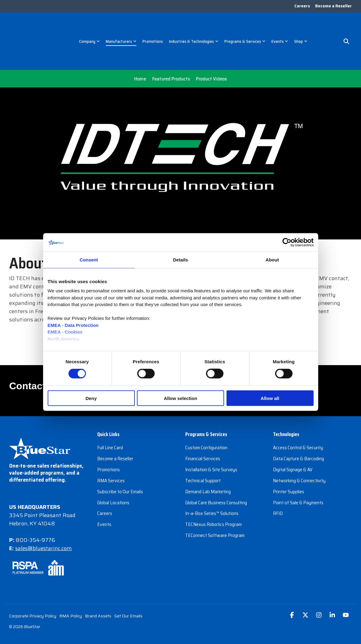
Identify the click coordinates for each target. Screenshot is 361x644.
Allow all (270, 398)
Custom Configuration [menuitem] (206, 418)
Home (140, 49)
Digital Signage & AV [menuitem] (293, 440)
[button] (293, 586)
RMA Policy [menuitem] (71, 586)
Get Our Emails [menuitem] (128, 586)
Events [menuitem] (104, 493)
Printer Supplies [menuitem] (289, 461)
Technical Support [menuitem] (203, 450)
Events (280, 27)
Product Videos (211, 49)
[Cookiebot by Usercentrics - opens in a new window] (287, 242)
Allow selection (180, 398)
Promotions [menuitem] (109, 440)
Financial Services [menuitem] (203, 429)
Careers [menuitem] (301, 7)
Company (89, 27)
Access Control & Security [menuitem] (298, 418)
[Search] (346, 27)
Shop (301, 27)
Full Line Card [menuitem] (110, 418)
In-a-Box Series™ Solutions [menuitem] (212, 482)
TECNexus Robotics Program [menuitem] (214, 493)
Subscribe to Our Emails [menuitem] (120, 461)
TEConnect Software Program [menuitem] (215, 504)
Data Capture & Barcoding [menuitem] (298, 429)
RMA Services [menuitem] (111, 450)
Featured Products (171, 49)
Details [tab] (180, 260)
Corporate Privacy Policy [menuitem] (33, 586)
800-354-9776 (36, 510)
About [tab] (272, 260)
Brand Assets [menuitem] (98, 586)
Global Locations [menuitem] (113, 472)
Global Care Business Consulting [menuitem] (216, 472)
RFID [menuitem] (278, 482)
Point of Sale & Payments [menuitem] (298, 472)
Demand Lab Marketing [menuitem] (208, 461)
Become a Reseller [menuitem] (333, 7)
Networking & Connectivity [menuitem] (299, 450)
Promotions (153, 27)
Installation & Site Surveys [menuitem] (211, 440)
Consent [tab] (89, 260)
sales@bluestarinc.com (44, 519)
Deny (91, 398)
